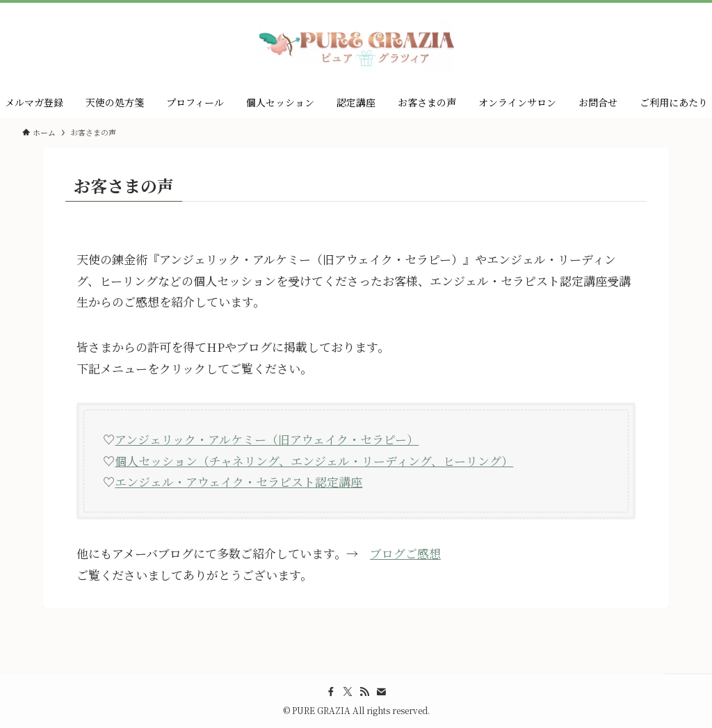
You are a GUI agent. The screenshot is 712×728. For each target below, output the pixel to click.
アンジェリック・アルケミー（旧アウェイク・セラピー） (267, 439)
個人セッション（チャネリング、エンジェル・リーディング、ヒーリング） (314, 461)
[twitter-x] (348, 692)
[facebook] (331, 692)
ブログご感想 (405, 553)
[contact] (381, 692)
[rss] (364, 692)
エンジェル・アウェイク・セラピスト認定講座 (238, 482)
